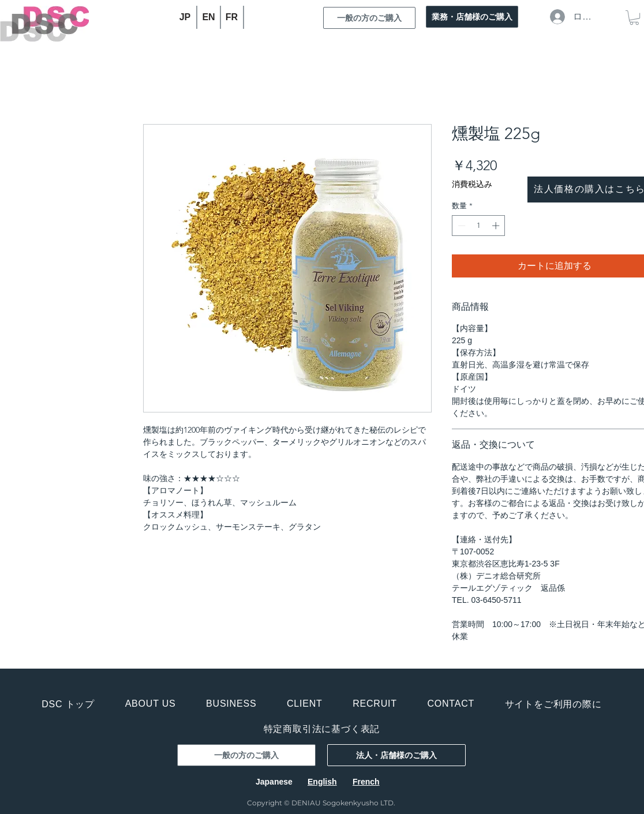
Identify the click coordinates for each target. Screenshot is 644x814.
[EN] (209, 17)
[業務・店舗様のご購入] (472, 17)
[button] (634, 18)
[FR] (232, 17)
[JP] (186, 17)
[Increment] (497, 226)
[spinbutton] (479, 226)
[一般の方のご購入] (369, 18)
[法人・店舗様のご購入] (396, 755)
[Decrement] (460, 226)
